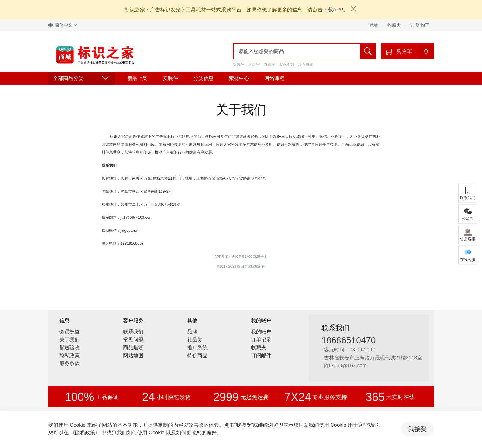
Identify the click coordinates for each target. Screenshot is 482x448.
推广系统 (197, 348)
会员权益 (69, 332)
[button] (65, 25)
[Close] (353, 9)
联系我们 (133, 332)
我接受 (418, 429)
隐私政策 (69, 355)
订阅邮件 (261, 355)
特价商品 (197, 355)
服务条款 (69, 363)
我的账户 (261, 332)
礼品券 (195, 340)
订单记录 (261, 340)
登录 (373, 25)
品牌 (192, 332)
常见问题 (133, 340)
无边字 (254, 64)
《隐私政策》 (85, 433)
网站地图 (133, 355)
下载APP (333, 10)
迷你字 (270, 64)
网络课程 (274, 78)
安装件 (239, 64)
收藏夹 (394, 25)
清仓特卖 (306, 64)
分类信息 (203, 78)
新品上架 (137, 78)
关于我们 (69, 340)
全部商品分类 (82, 78)
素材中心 (239, 78)
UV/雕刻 (287, 64)
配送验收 (69, 348)
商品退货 (133, 348)
